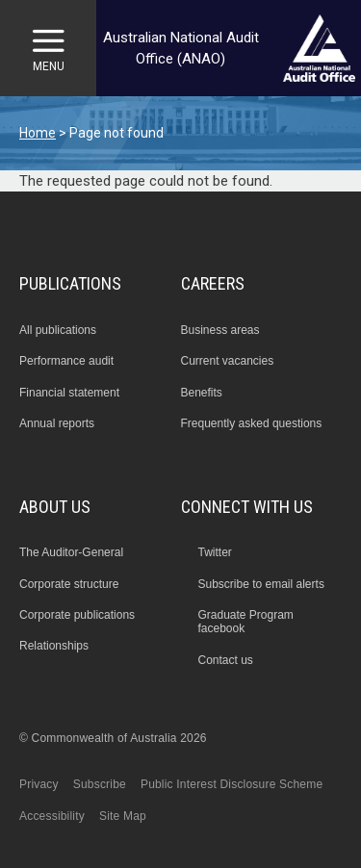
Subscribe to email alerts (260, 584)
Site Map (123, 816)
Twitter (214, 552)
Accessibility (52, 816)
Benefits (202, 393)
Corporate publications (77, 615)
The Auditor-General (71, 552)
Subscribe (100, 784)
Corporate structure (69, 584)
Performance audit (66, 361)
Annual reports (57, 423)
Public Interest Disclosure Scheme (232, 784)
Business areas (220, 330)
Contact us (225, 660)
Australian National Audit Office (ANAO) (181, 49)
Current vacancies (228, 361)
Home (38, 133)
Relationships (54, 646)
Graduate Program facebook (245, 622)
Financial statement (69, 393)
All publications (58, 330)
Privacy (39, 784)
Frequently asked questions (252, 423)
